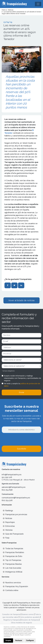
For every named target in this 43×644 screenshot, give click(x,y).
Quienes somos (28, 614)
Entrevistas (9, 526)
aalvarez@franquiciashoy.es (14, 487)
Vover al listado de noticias (21, 300)
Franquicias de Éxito (13, 556)
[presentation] (19, 439)
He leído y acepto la (22, 385)
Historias (8, 530)
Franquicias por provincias (15, 514)
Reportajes (9, 522)
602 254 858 (7, 490)
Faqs (6, 538)
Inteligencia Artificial (13, 572)
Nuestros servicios (12, 583)
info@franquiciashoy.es (12, 475)
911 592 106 (7, 477)
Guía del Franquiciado (13, 534)
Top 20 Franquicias (12, 560)
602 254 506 (7, 500)
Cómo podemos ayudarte (30, 617)
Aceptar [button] (8, 640)
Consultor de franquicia (11, 614)
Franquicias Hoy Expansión (15, 586)
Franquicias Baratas (12, 564)
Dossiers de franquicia (30, 620)
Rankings (8, 511)
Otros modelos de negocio (21, 623)
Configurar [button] (30, 640)
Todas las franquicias (13, 549)
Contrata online (11, 590)
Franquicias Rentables (13, 552)
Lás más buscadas (12, 568)
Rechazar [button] (19, 640)
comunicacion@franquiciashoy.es (16, 498)
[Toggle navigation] (38, 4)
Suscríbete (22, 449)
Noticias (8, 518)
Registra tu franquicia (12, 620)
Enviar (21, 392)
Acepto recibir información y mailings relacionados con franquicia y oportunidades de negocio (23, 378)
